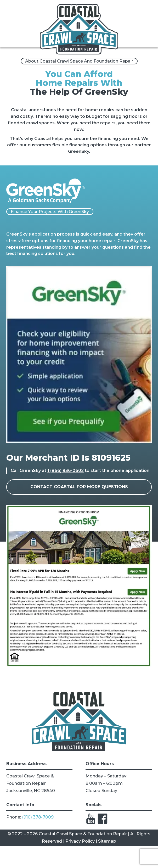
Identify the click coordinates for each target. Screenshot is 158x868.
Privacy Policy (80, 841)
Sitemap (107, 841)
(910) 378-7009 (38, 817)
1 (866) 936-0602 (66, 471)
